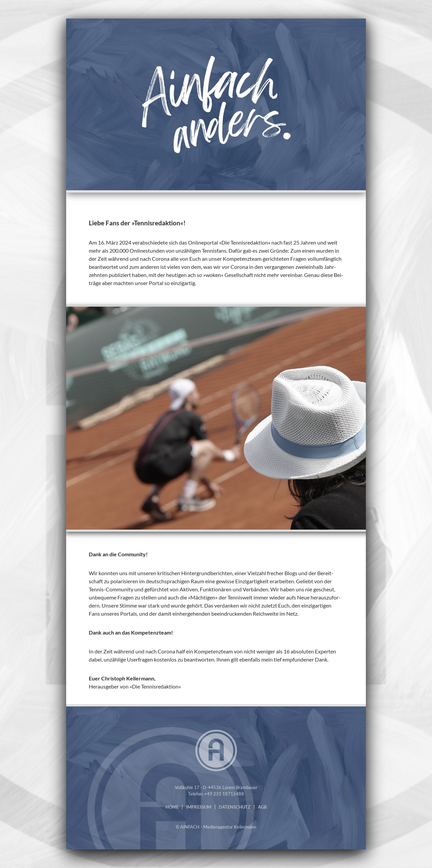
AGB (262, 807)
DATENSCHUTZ (235, 807)
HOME (172, 807)
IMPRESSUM (199, 807)
